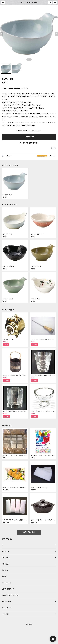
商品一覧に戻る (29, 532)
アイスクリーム (6, 583)
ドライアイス (6, 558)
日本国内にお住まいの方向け (29, 143)
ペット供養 (5, 614)
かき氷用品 (5, 551)
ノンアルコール (7, 608)
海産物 (4, 576)
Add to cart (29, 137)
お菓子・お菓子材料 (8, 589)
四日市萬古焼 (6, 602)
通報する (53, 148)
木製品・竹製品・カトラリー (10, 595)
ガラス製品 (5, 564)
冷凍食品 (5, 570)
